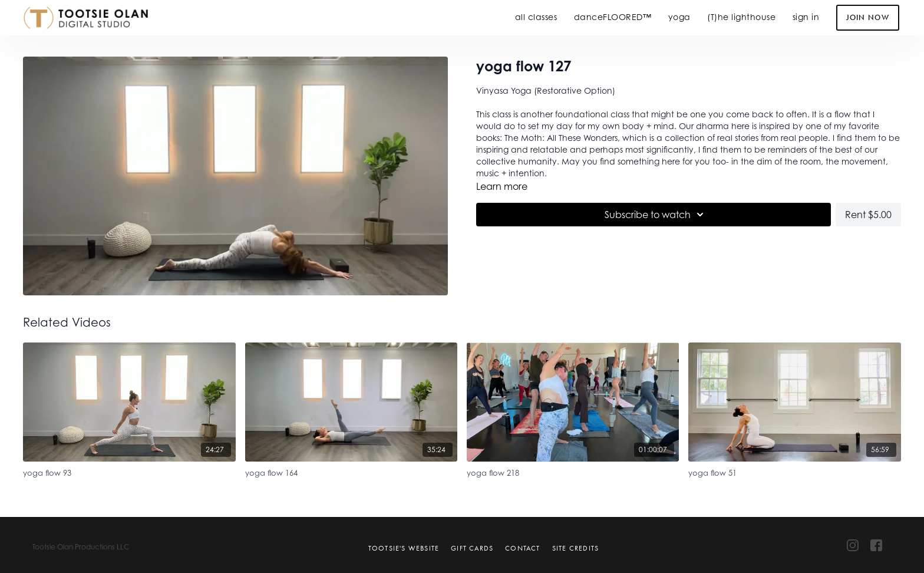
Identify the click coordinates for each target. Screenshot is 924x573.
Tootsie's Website (404, 548)
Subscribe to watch (656, 215)
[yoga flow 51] (794, 471)
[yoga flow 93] (129, 471)
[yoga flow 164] (351, 471)
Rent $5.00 (868, 215)
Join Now (868, 17)
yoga (679, 17)
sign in (806, 17)
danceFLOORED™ (613, 17)
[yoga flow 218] (573, 471)
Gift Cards (472, 548)
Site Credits (575, 548)
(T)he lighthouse (741, 17)
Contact (522, 548)
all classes (536, 17)
